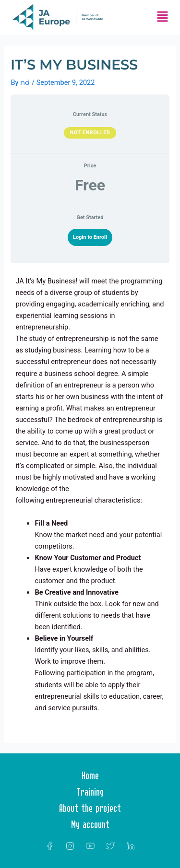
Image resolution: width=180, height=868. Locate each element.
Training (90, 792)
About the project (90, 808)
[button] (162, 18)
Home (90, 775)
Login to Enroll (90, 237)
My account (90, 824)
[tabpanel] (90, 498)
